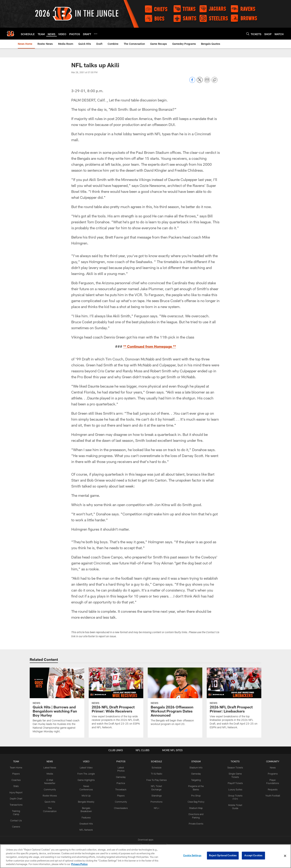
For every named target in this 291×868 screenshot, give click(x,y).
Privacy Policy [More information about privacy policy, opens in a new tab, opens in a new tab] (79, 864)
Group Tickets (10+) (235, 795)
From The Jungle (87, 774)
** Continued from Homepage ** (150, 346)
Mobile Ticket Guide (235, 801)
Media (50, 774)
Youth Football (272, 795)
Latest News (50, 767)
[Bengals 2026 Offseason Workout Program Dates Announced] (175, 699)
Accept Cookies (253, 856)
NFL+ (156, 807)
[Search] (248, 34)
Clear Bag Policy (196, 801)
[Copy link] (215, 80)
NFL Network (87, 825)
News (273, 767)
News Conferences (87, 786)
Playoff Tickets (235, 783)
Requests (272, 789)
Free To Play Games (156, 780)
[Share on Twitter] (200, 82)
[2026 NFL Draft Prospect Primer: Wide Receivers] (116, 701)
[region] (145, 856)
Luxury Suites (235, 789)
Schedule (156, 767)
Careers (16, 825)
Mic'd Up (87, 792)
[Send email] (207, 82)
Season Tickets (235, 767)
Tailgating (196, 780)
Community (50, 789)
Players (16, 774)
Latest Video (87, 767)
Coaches (16, 780)
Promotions (156, 801)
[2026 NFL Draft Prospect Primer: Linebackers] (234, 701)
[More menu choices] (96, 34)
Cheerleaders (121, 807)
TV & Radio (156, 774)
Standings (156, 795)
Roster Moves (50, 795)
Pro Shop (196, 795)
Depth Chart (16, 798)
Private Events (196, 822)
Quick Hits (50, 801)
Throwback (121, 789)
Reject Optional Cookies (223, 856)
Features (87, 813)
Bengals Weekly (87, 798)
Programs (273, 774)
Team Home (16, 767)
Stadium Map (196, 807)
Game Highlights (87, 780)
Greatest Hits (87, 819)
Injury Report (16, 792)
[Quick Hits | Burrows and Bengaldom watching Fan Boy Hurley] (57, 703)
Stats (16, 786)
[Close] (285, 856)
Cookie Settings (192, 856)
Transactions (16, 804)
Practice (121, 783)
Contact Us (16, 819)
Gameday (121, 777)
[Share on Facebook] (192, 82)
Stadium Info (196, 767)
